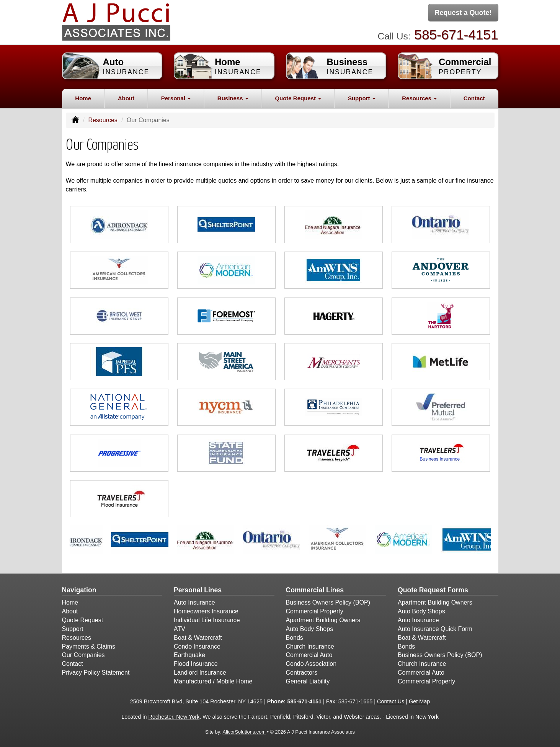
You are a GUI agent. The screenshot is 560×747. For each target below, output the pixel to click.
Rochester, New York (174, 717)
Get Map (419, 701)
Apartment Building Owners (323, 620)
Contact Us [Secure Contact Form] (391, 701)
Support (73, 629)
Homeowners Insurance (206, 611)
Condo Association (311, 664)
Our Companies (83, 655)
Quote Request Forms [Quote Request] (433, 590)
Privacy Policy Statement (96, 673)
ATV (180, 629)
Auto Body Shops (310, 629)
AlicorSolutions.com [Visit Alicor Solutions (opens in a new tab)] (244, 732)
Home (83, 98)
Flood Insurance (196, 664)
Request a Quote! (463, 13)
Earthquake (189, 655)
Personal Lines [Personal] (198, 590)
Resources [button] (419, 98)
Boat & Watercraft (198, 638)
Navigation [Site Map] (79, 590)
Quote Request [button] (298, 98)
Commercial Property (315, 611)
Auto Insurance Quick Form (435, 629)
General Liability (308, 681)
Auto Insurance (194, 602)
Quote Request (83, 620)
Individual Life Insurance (207, 620)
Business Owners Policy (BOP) (328, 602)
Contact (474, 98)
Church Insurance (310, 646)
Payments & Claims (89, 646)
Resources (103, 120)
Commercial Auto (309, 655)
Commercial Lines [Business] (315, 590)
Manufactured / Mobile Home (213, 681)
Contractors (302, 673)
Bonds (295, 638)
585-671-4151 (456, 35)
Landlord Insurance (200, 673)
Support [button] (362, 98)
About (126, 98)
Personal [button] (176, 98)
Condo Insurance (197, 646)
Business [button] (233, 98)
